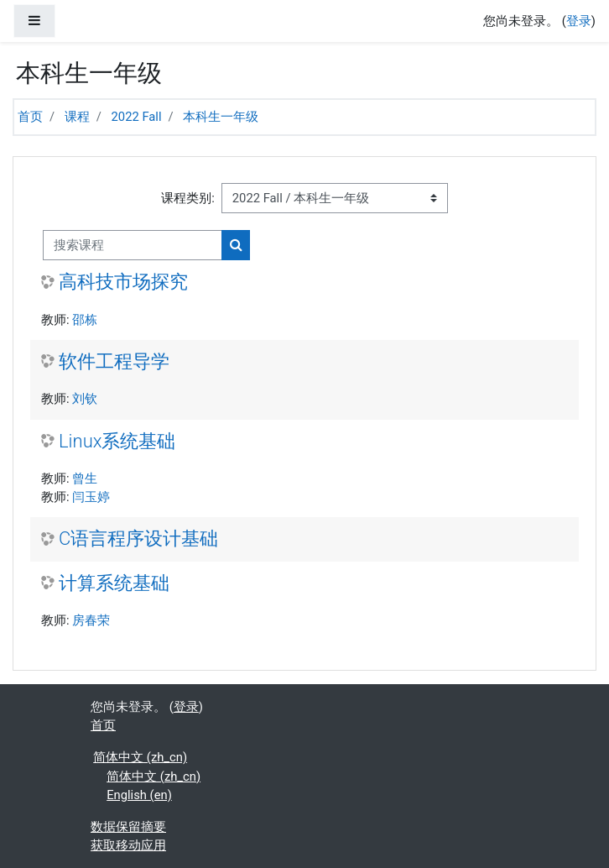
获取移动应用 (128, 845)
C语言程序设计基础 (138, 539)
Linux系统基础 (117, 441)
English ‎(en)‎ (139, 795)
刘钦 (85, 399)
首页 (30, 117)
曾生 (85, 478)
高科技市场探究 (123, 282)
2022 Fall (137, 117)
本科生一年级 (221, 117)
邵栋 (85, 320)
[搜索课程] (133, 245)
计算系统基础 (114, 583)
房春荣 (91, 620)
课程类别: (188, 198)
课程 (77, 117)
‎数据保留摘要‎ (128, 827)
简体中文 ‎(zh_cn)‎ (140, 757)
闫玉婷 (91, 497)
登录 (579, 21)
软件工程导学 (114, 361)
